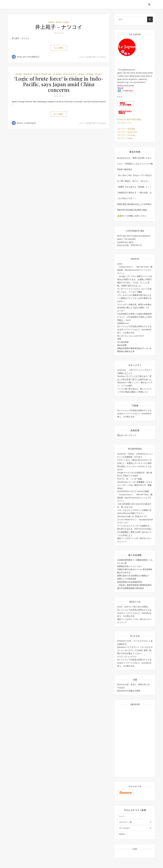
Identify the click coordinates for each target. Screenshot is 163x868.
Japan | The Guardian (126, 239)
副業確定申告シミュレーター (130, 566)
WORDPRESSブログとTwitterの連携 (133, 491)
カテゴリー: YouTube (126, 135)
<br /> (135, 723)
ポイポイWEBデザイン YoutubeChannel (135, 520)
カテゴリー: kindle (125, 138)
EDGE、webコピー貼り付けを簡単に (133, 607)
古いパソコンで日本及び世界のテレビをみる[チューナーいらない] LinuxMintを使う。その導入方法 (134, 329)
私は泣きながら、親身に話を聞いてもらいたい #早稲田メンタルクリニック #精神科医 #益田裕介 (135, 164)
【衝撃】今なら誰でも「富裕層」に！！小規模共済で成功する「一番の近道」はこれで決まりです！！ (134, 193)
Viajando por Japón (125, 242)
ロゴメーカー (123, 523)
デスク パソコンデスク (127, 657)
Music (52, 22)
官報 (119, 339)
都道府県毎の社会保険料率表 (130, 582)
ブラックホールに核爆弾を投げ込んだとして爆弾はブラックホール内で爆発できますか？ (134, 298)
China (81, 74)
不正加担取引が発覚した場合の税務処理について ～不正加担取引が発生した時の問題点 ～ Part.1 (135, 317)
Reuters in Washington (26, 123)
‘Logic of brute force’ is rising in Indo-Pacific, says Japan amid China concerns (59, 84)
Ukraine (28, 74)
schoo (120, 264)
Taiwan (89, 74)
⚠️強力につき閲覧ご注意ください (132, 216)
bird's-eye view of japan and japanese (134, 236)
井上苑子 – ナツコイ (59, 27)
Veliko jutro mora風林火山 (28, 57)
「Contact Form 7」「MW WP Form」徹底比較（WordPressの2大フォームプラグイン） (135, 270)
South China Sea (43, 74)
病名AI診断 (122, 345)
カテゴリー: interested (127, 132)
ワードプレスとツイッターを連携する (133, 526)
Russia (98, 74)
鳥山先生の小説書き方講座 (129, 691)
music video (63, 22)
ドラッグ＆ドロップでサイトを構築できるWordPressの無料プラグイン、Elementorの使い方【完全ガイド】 (134, 513)
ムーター (121, 311)
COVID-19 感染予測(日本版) (129, 119)
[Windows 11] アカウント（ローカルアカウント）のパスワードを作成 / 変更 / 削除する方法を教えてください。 (135, 650)
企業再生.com (123, 323)
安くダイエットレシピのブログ (131, 336)
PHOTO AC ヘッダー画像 (130, 479)
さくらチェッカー (125, 122)
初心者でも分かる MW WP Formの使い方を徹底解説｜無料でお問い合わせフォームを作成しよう (135, 532)
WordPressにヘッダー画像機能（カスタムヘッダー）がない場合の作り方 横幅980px (135, 485)
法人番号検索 (123, 342)
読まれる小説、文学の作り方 (130, 245)
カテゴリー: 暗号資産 (126, 129)
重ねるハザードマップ (127, 435)
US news (57, 74)
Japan (19, 74)
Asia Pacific (70, 74)
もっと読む (59, 48)
